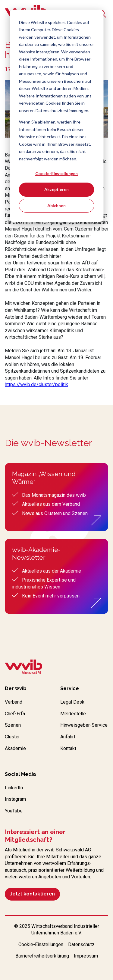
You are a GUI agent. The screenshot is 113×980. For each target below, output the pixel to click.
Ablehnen (56, 206)
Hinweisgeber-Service (84, 725)
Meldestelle (73, 714)
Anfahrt (68, 737)
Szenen (13, 725)
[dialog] (56, 116)
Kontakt (68, 748)
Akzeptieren (56, 189)
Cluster (12, 737)
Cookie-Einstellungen (56, 173)
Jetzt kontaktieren (32, 894)
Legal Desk (72, 702)
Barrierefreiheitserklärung (42, 956)
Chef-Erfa (15, 714)
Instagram (15, 799)
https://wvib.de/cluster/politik (36, 384)
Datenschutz (81, 944)
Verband (14, 702)
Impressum (86, 956)
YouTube (14, 811)
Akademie (15, 748)
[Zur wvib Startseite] (24, 668)
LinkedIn (14, 788)
